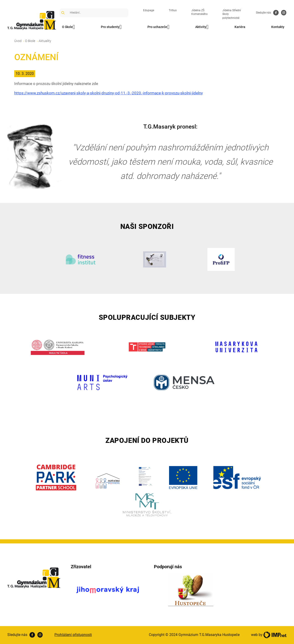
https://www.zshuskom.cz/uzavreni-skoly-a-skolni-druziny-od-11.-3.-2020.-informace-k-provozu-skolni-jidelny (109, 93)
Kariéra (240, 27)
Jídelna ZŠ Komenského (199, 12)
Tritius (173, 10)
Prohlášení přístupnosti (73, 635)
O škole (68, 27)
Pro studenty (111, 27)
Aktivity (202, 27)
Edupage (149, 10)
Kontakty (278, 27)
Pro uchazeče (158, 27)
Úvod (18, 41)
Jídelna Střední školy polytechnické (232, 14)
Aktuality (45, 41)
